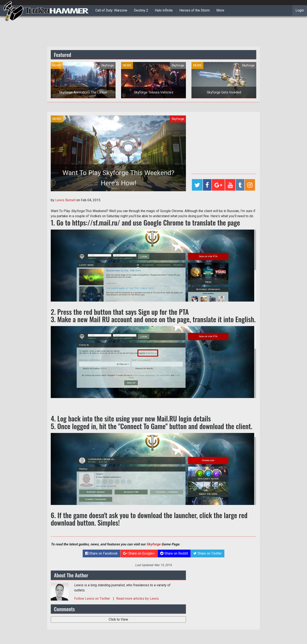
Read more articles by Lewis (138, 599)
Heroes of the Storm (195, 10)
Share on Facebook (101, 553)
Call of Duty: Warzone (111, 10)
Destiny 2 (141, 10)
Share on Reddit (174, 553)
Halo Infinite (164, 10)
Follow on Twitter (93, 599)
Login (300, 10)
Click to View (118, 619)
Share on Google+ (139, 553)
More (220, 10)
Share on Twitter (208, 553)
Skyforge (153, 544)
